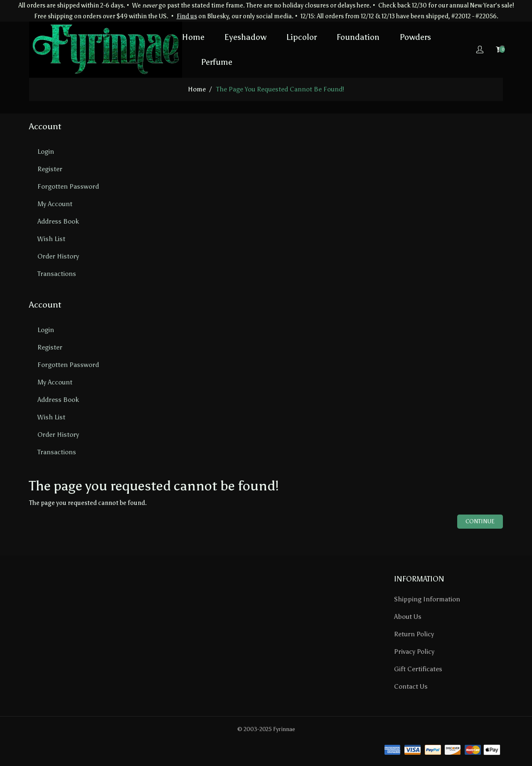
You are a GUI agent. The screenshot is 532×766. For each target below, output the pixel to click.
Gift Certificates (418, 669)
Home (193, 37)
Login (46, 151)
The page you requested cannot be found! (280, 89)
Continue (480, 521)
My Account (55, 204)
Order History (58, 256)
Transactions (57, 274)
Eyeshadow (245, 37)
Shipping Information (427, 599)
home (197, 89)
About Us (408, 617)
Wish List (51, 239)
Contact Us (411, 686)
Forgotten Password (68, 186)
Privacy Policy (414, 651)
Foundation (358, 37)
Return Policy (414, 634)
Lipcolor (302, 37)
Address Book (58, 221)
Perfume (217, 62)
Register (50, 169)
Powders (415, 37)
